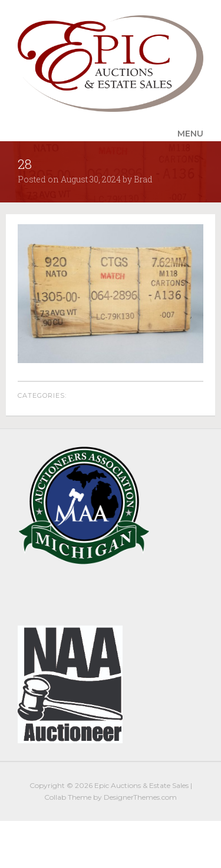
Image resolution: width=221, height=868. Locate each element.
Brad (143, 179)
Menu (190, 134)
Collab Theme (68, 797)
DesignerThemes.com (140, 797)
